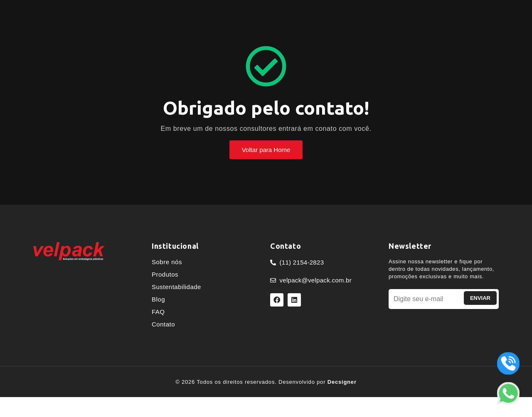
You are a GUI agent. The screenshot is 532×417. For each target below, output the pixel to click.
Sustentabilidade (176, 287)
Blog (158, 299)
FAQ (158, 312)
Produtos (165, 274)
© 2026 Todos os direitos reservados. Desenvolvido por (266, 382)
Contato (163, 324)
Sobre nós (167, 262)
